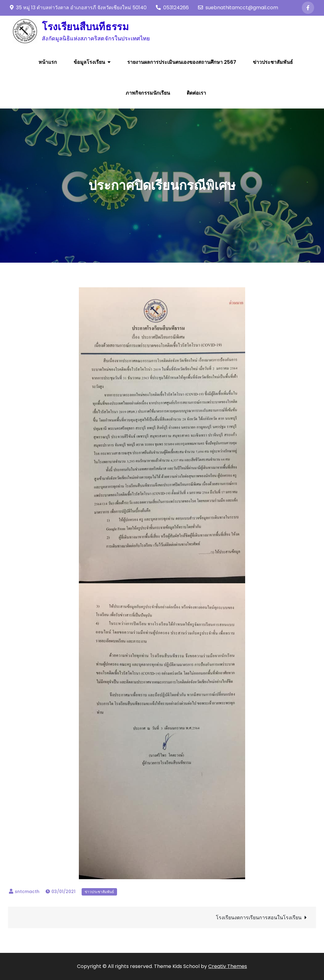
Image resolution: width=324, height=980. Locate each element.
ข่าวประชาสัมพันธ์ (273, 62)
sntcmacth (27, 892)
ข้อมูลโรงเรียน (89, 62)
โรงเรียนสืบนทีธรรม (85, 27)
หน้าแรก (48, 62)
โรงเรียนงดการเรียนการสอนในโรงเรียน (259, 918)
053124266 (172, 8)
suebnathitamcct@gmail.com (238, 8)
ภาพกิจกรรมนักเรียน (148, 93)
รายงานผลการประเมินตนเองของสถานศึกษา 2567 (182, 62)
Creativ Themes (228, 966)
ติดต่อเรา (196, 93)
